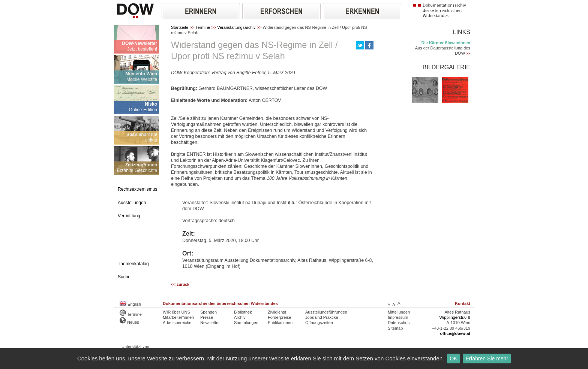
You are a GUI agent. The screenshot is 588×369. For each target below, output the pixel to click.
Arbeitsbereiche (177, 323)
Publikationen (280, 323)
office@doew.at (455, 333)
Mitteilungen (399, 312)
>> (468, 54)
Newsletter (210, 323)
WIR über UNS (176, 312)
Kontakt (463, 303)
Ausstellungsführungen (326, 312)
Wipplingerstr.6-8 (455, 317)
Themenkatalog (133, 264)
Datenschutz (399, 323)
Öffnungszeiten (319, 323)
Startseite (180, 27)
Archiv (240, 317)
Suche (124, 277)
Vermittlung (129, 216)
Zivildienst (277, 312)
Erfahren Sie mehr (487, 359)
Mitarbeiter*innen (178, 317)
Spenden (208, 312)
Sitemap (395, 328)
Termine (203, 27)
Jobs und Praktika (322, 317)
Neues (129, 322)
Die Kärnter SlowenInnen (446, 43)
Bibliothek (243, 312)
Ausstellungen (132, 203)
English (130, 304)
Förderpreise (279, 317)
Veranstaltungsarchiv (236, 27)
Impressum (398, 317)
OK (453, 359)
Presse (207, 317)
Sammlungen (246, 323)
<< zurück (180, 285)
